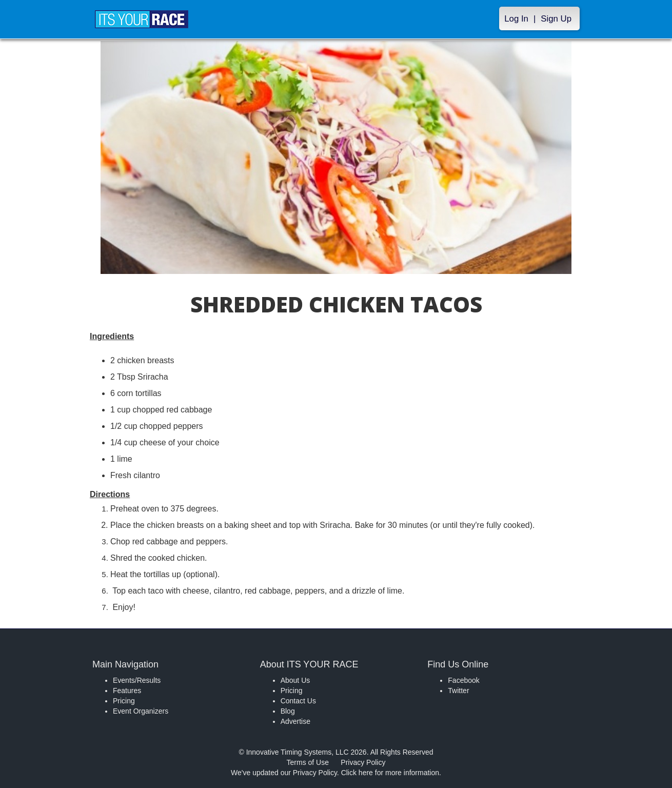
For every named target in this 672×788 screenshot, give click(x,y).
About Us (295, 680)
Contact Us (298, 701)
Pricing (124, 701)
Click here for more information (390, 773)
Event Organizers (141, 711)
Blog (288, 711)
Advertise (295, 721)
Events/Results (137, 680)
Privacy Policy (363, 762)
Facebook (463, 680)
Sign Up (556, 19)
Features (127, 691)
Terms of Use (308, 762)
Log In (516, 19)
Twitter (458, 691)
